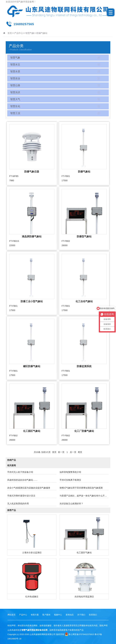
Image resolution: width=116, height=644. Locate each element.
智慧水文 (15, 65)
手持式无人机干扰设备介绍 (20, 472)
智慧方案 (35, 615)
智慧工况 (15, 113)
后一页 (73, 452)
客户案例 (46, 615)
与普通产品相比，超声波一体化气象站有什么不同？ (84, 496)
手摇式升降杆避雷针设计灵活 (21, 496)
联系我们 (93, 615)
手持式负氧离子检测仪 (70, 480)
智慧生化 (15, 106)
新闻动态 (70, 615)
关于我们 (81, 615)
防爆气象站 (42, 33)
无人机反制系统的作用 (18, 504)
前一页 (61, 452)
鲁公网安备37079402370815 (79, 634)
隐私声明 (104, 626)
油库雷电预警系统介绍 (70, 472)
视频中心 (58, 615)
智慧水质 (15, 71)
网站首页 (12, 615)
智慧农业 (15, 78)
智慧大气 (15, 99)
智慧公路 (15, 85)
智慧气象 (30, 33)
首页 (10, 33)
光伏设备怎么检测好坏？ (71, 504)
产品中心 (19, 33)
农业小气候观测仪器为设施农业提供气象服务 (29, 488)
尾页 (80, 452)
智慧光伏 (15, 92)
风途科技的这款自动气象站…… (22, 480)
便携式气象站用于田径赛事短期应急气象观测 (81, 488)
